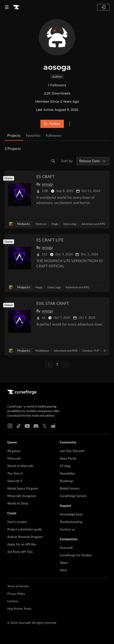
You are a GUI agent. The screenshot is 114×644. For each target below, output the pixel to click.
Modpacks (24, 224)
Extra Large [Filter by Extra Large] (70, 224)
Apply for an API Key (22, 545)
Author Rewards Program (25, 537)
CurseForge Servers (73, 496)
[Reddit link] (53, 426)
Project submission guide (25, 530)
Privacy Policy (16, 594)
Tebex (64, 563)
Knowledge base (71, 515)
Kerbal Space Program (23, 489)
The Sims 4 (15, 474)
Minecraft (14, 459)
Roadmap (66, 481)
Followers (54, 136)
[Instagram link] (10, 426)
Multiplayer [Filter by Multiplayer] (42, 351)
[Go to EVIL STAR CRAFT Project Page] (57, 326)
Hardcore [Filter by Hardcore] (41, 224)
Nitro (63, 570)
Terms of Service (18, 586)
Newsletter (67, 474)
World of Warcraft (20, 466)
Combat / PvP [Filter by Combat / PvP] (91, 351)
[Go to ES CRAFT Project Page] (57, 200)
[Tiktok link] (19, 426)
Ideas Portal (68, 459)
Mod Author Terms (19, 609)
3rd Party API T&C (20, 552)
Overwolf (66, 548)
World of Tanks (18, 504)
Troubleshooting (71, 522)
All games (14, 451)
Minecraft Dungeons (22, 496)
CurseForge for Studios (76, 555)
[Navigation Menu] (7, 7)
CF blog (65, 466)
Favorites (33, 136)
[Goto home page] (16, 7)
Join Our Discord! (72, 451)
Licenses (13, 601)
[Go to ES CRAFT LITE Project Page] (57, 263)
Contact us (67, 530)
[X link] (45, 426)
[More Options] (70, 124)
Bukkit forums (70, 489)
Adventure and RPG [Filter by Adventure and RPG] (93, 224)
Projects (14, 136)
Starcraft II (15, 481)
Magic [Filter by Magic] (55, 224)
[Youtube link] (27, 426)
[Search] (53, 161)
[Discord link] (36, 426)
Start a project (17, 522)
